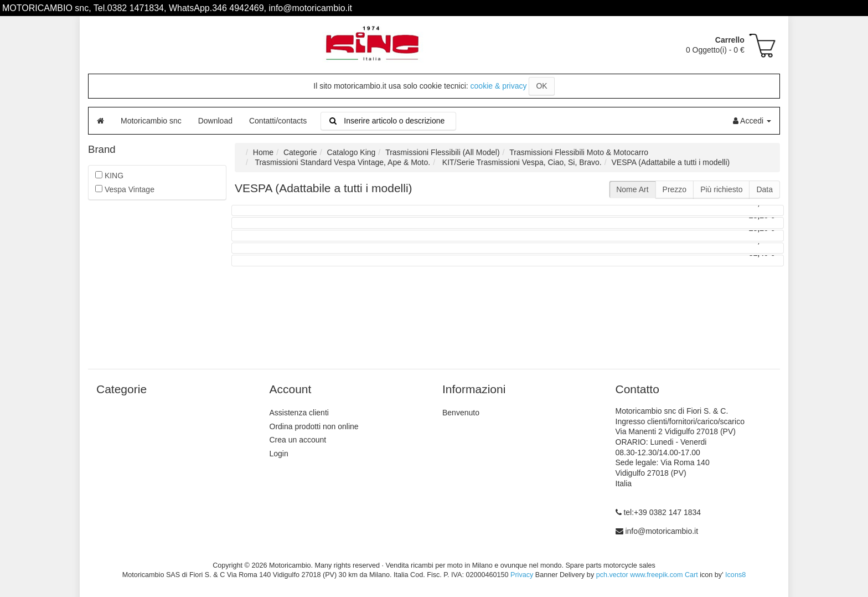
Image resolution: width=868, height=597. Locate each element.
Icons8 (735, 575)
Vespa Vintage (125, 189)
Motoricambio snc (151, 121)
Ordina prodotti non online (314, 426)
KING (109, 176)
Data (764, 189)
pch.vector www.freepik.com (640, 575)
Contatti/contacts (278, 121)
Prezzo (675, 189)
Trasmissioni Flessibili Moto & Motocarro (579, 152)
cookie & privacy (499, 86)
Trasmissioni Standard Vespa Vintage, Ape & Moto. (342, 162)
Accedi (752, 121)
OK (541, 86)
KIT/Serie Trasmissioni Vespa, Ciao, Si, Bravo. (521, 162)
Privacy (522, 575)
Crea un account (298, 440)
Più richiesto (721, 189)
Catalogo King (351, 152)
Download (215, 121)
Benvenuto (461, 413)
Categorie (300, 152)
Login (279, 454)
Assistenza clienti (299, 413)
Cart (691, 575)
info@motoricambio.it (662, 531)
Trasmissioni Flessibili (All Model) (442, 152)
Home (263, 152)
